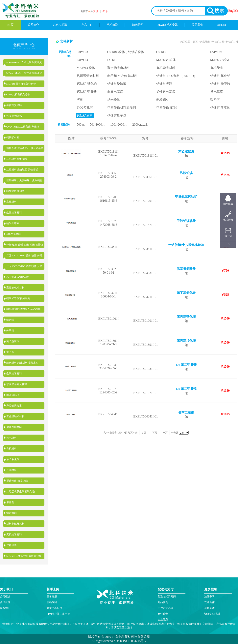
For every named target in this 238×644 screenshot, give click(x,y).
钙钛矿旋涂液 (117, 84)
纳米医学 (138, 25)
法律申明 (209, 596)
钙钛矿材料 (13, 137)
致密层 (215, 100)
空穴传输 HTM (167, 108)
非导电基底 (115, 92)
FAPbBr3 (216, 52)
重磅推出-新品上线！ (18, 481)
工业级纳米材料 (15, 416)
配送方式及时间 (167, 596)
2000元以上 (140, 124)
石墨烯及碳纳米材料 (18, 277)
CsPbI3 (161, 52)
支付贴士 (163, 614)
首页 (196, 42)
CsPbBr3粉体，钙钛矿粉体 (126, 52)
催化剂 (10, 502)
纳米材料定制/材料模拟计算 (22, 363)
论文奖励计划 (212, 614)
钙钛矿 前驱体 (220, 108)
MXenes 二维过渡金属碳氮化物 (24, 556)
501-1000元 (97, 124)
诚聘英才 (209, 608)
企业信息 (163, 619)
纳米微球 (12, 513)
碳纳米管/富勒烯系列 (18, 298)
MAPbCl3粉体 (220, 60)
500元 (81, 124)
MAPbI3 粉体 (86, 68)
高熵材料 (12, 202)
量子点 (10, 352)
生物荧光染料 (14, 105)
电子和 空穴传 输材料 (122, 76)
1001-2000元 (119, 124)
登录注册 (52, 596)
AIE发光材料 (14, 234)
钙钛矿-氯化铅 (220, 76)
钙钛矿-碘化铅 (87, 84)
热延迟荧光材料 (88, 76)
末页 (165, 433)
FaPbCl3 (82, 60)
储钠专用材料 (14, 427)
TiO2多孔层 (85, 108)
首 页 (10, 25)
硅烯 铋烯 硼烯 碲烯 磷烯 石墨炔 (25, 245)
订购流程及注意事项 (58, 614)
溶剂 (80, 100)
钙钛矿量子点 (117, 116)
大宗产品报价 (54, 608)
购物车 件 (87, 11)
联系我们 (198, 25)
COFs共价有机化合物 (18, 94)
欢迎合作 (209, 602)
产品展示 (205, 42)
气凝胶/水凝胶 (14, 116)
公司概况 (5, 596)
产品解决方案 (14, 406)
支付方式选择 (165, 608)
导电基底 (217, 92)
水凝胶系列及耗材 (17, 384)
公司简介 (33, 25)
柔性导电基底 (166, 92)
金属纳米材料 (14, 373)
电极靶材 (163, 100)
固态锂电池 (13, 395)
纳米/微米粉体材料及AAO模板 (24, 309)
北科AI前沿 (60, 25)
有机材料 (12, 449)
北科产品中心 (24, 45)
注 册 (96, 11)
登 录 (105, 11)
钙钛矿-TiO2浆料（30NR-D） (177, 76)
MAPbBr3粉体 (166, 60)
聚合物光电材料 (118, 68)
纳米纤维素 (13, 223)
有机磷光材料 (166, 68)
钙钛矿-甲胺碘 (87, 92)
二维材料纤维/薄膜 (17, 159)
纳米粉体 (114, 100)
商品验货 (163, 602)
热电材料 (12, 438)
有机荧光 (217, 68)
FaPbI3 (112, 60)
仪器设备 (12, 545)
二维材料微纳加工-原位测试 (22, 170)
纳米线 (10, 320)
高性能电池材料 (15, 288)
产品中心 (87, 25)
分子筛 (10, 331)
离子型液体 (13, 341)
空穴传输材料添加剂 (122, 108)
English (233, 11)
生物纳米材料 (14, 213)
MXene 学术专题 (168, 25)
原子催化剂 (13, 459)
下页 (155, 433)
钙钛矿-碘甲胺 (220, 84)
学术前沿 (112, 25)
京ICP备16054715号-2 (131, 641)
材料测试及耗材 (15, 524)
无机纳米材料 (14, 534)
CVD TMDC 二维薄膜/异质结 (23, 127)
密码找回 (52, 602)
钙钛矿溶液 (164, 84)
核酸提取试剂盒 (15, 191)
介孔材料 (12, 470)
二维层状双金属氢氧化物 (21, 491)
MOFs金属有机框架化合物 (21, 84)
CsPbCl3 (82, 52)
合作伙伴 (5, 602)
